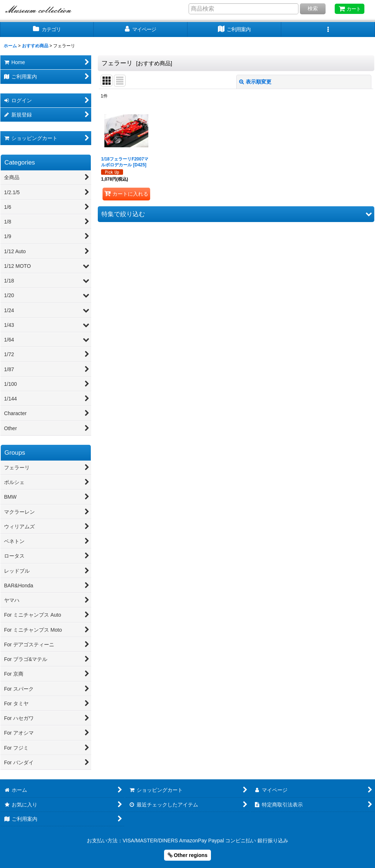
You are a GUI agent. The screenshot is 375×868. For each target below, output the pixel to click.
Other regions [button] (188, 855)
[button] (328, 29)
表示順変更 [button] (255, 82)
